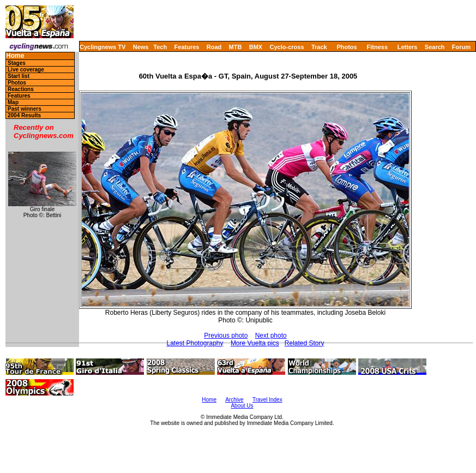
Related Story (305, 343)
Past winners (25, 109)
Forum (461, 47)
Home (15, 56)
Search (435, 47)
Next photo (271, 336)
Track (319, 47)
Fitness (377, 47)
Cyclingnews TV (103, 47)
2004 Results (24, 115)
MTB (236, 47)
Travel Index (267, 400)
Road (214, 47)
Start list (19, 76)
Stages (17, 63)
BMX (256, 47)
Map (13, 102)
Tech (160, 47)
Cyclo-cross (287, 47)
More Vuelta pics (255, 343)
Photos (347, 47)
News (141, 47)
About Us (242, 406)
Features (187, 47)
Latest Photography (195, 343)
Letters (408, 47)
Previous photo (226, 336)
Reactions (21, 89)
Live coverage (26, 70)
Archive (234, 400)
